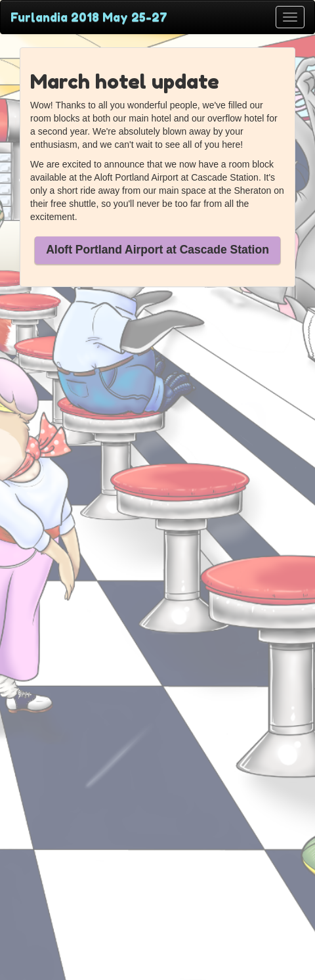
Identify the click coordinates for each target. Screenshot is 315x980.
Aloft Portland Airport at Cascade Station (157, 250)
